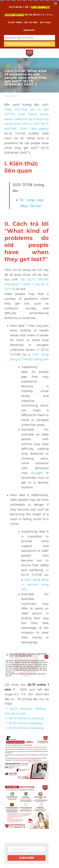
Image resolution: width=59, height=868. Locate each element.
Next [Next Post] (7, 809)
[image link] (29, 53)
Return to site (13, 828)
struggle (27, 419)
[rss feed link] (32, 830)
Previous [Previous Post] (9, 790)
